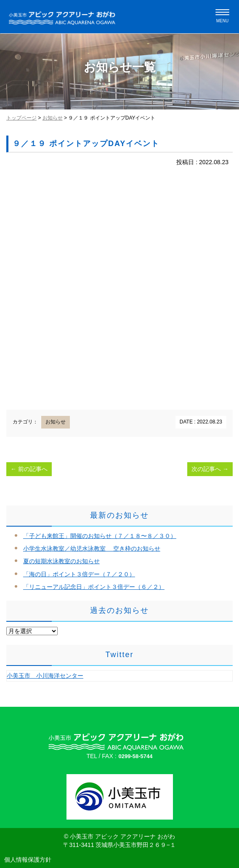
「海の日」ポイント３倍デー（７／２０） (79, 574)
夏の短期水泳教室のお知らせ (61, 561)
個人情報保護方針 (28, 860)
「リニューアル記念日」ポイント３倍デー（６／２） (94, 587)
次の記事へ (210, 469)
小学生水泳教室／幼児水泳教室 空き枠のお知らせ (92, 548)
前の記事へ (29, 469)
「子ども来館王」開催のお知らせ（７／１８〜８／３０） (100, 536)
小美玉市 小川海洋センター (45, 676)
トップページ (21, 118)
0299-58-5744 (136, 756)
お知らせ (53, 118)
